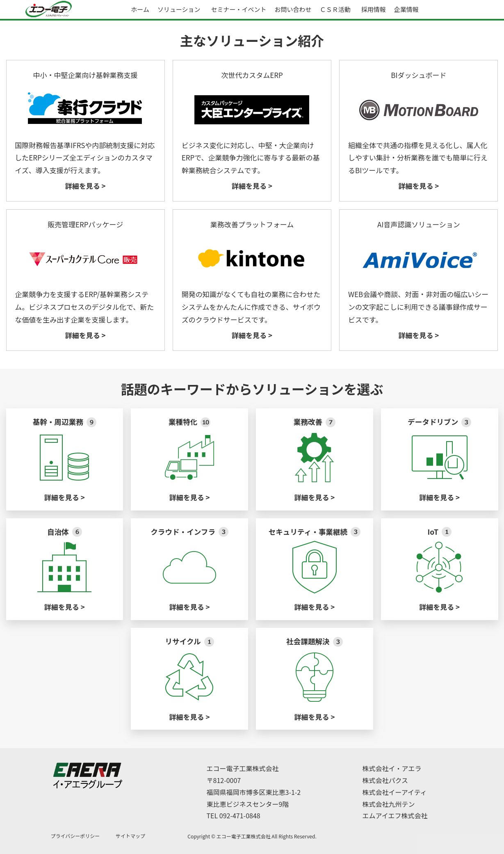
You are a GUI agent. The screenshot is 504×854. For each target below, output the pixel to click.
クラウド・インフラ (189, 532)
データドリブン (439, 422)
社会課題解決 (315, 641)
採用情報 (374, 9)
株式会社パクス (385, 780)
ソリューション (179, 9)
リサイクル (189, 641)
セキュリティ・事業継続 (315, 532)
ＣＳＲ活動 (335, 9)
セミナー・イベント (239, 9)
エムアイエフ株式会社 (395, 815)
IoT (439, 532)
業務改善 (315, 422)
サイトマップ (130, 836)
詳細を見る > (86, 186)
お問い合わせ (293, 9)
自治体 (65, 532)
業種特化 (189, 422)
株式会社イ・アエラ (392, 768)
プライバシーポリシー (75, 836)
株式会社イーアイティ (395, 792)
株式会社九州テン (389, 804)
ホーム (140, 9)
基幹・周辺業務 (65, 422)
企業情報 (406, 9)
